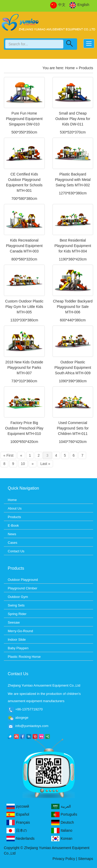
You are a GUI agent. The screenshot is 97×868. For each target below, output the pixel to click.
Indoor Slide (17, 640)
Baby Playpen (18, 648)
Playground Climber (23, 588)
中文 (58, 5)
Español (18, 814)
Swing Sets (16, 605)
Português (64, 814)
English (79, 5)
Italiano (62, 831)
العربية (61, 806)
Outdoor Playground (23, 580)
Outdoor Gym (18, 597)
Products (14, 517)
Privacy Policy (64, 859)
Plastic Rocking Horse (24, 657)
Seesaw (14, 622)
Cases (13, 543)
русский (18, 806)
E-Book (13, 525)
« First (8, 455)
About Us (15, 508)
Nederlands (21, 839)
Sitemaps (86, 859)
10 (23, 464)
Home (70, 68)
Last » (45, 464)
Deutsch (63, 823)
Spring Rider (17, 614)
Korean (62, 839)
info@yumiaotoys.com (32, 726)
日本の (17, 831)
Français (18, 823)
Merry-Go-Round (20, 631)
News (12, 534)
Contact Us (16, 551)
